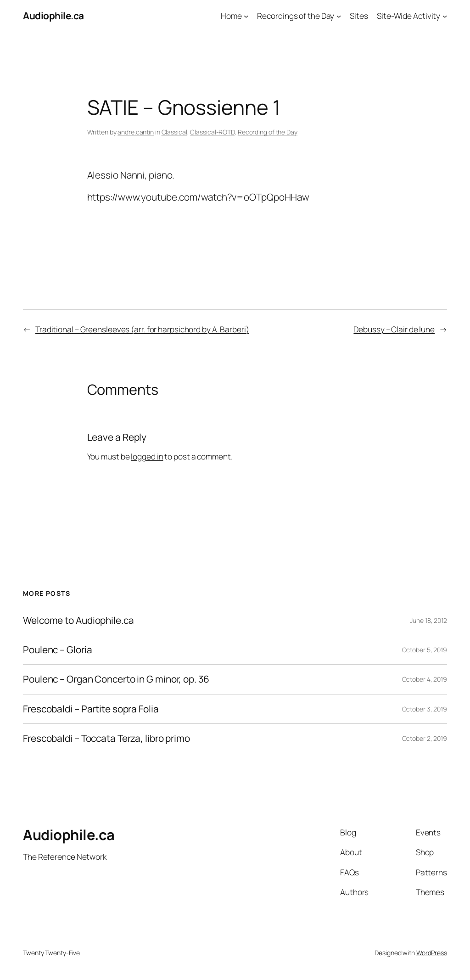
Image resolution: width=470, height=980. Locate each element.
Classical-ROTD (212, 132)
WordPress (432, 953)
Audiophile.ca (53, 16)
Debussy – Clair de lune (394, 329)
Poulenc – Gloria (57, 650)
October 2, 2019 (425, 738)
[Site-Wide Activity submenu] (445, 16)
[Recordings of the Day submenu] (339, 16)
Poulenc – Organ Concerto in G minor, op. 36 (116, 679)
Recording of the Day (268, 132)
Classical (174, 132)
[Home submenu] (246, 16)
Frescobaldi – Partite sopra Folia (91, 709)
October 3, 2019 (425, 709)
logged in (147, 456)
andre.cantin (136, 132)
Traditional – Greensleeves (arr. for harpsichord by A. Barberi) (142, 329)
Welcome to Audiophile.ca (78, 620)
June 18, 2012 (428, 620)
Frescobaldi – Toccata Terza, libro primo (106, 738)
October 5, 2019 (425, 650)
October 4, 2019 (425, 679)
